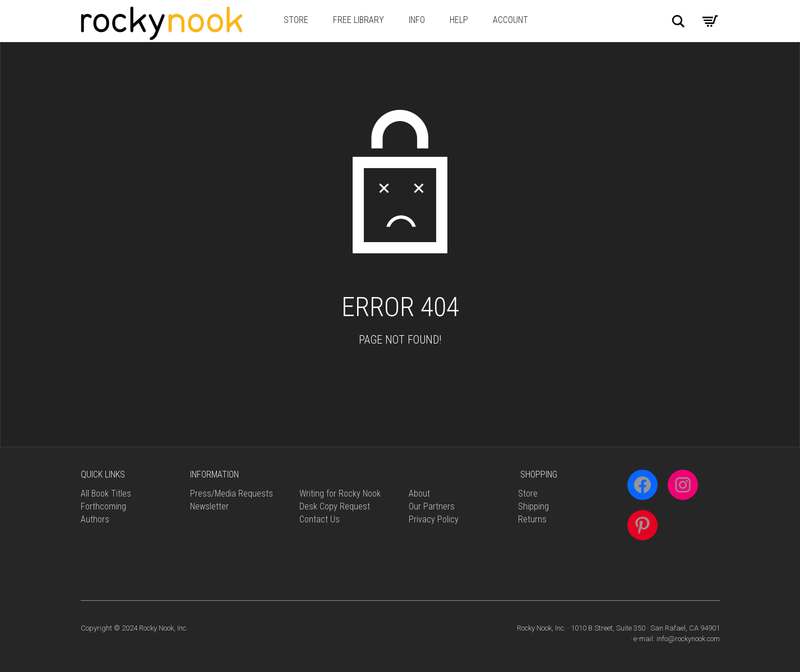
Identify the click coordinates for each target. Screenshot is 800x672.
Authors (95, 519)
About (419, 493)
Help (459, 20)
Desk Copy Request (335, 506)
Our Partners (432, 506)
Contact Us (320, 519)
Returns (532, 519)
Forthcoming (103, 506)
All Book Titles (106, 493)
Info (417, 20)
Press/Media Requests (232, 493)
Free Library (359, 20)
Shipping (533, 506)
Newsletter (209, 506)
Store (296, 20)
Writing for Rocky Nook (340, 493)
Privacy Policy (434, 519)
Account (510, 20)
